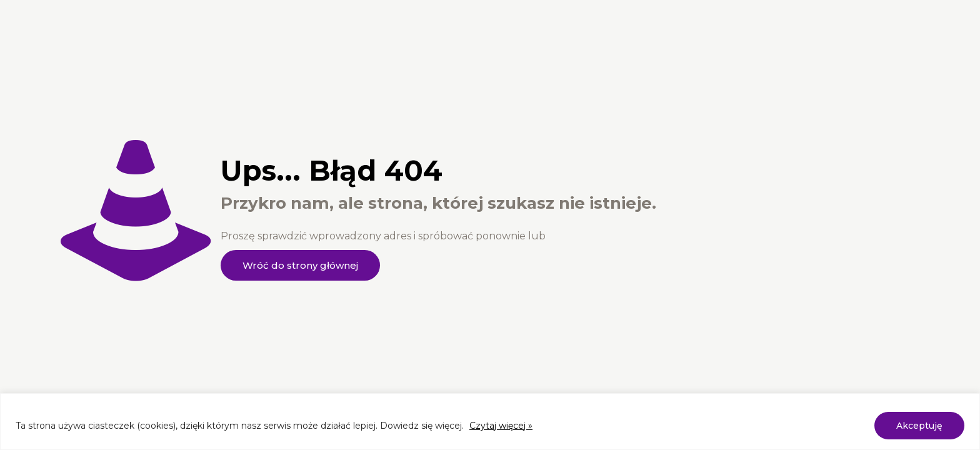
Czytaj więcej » (501, 426)
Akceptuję (919, 426)
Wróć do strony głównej (300, 265)
